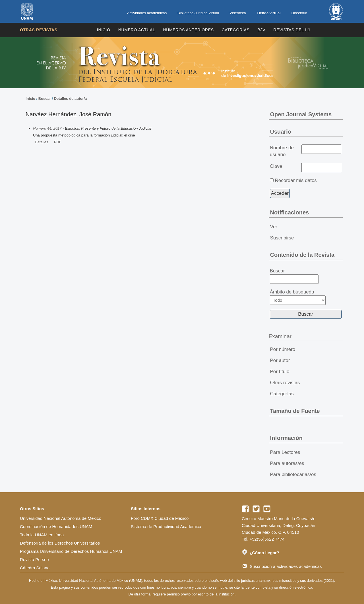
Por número (283, 349)
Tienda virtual (268, 13)
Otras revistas (39, 30)
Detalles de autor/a (71, 99)
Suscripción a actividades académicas (282, 566)
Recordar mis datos (296, 180)
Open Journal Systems (301, 114)
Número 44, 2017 (47, 128)
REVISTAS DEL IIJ (292, 30)
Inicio (104, 30)
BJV (262, 30)
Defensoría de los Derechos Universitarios (60, 543)
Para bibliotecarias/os (293, 474)
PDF (58, 142)
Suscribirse (282, 238)
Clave (276, 166)
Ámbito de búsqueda (298, 297)
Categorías (236, 30)
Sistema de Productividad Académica (166, 527)
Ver (274, 227)
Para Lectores (285, 452)
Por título (280, 372)
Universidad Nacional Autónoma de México (61, 518)
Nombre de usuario (282, 151)
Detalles (42, 142)
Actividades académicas (147, 13)
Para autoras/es (287, 463)
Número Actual (137, 30)
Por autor (280, 360)
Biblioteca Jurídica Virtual (198, 13)
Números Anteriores (188, 30)
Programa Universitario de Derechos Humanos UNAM (71, 551)
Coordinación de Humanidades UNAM (56, 527)
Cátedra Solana (35, 568)
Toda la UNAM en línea (42, 535)
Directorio (299, 13)
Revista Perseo (34, 559)
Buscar (45, 99)
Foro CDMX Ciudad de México (160, 518)
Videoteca (238, 13)
